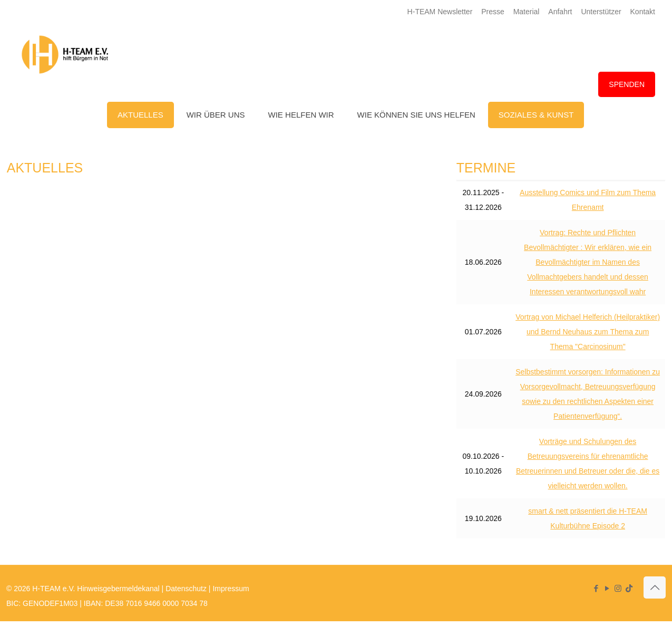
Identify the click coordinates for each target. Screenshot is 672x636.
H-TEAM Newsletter (440, 12)
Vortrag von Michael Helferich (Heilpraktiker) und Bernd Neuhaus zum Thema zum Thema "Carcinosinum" (588, 332)
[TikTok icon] (629, 588)
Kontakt (643, 12)
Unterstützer (601, 12)
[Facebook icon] (596, 588)
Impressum (231, 589)
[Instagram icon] (618, 588)
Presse (493, 12)
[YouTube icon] (607, 588)
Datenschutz (186, 589)
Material (527, 12)
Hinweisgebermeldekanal (118, 589)
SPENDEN (627, 84)
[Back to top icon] (655, 587)
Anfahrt (560, 12)
